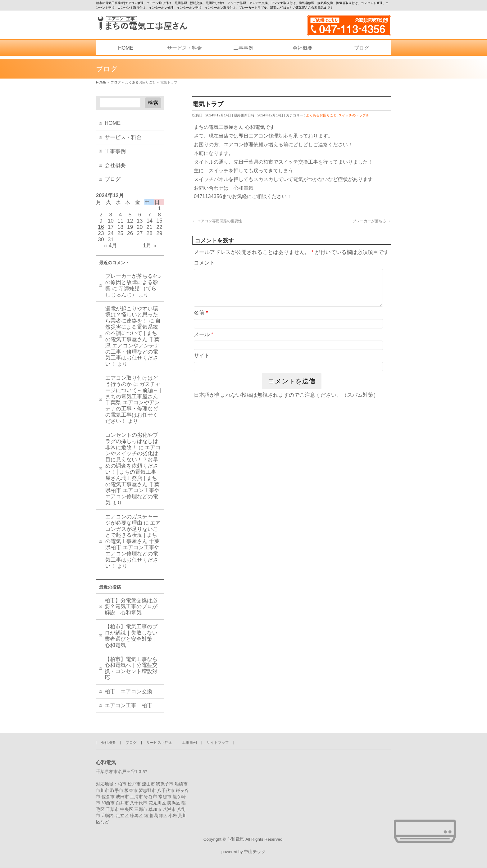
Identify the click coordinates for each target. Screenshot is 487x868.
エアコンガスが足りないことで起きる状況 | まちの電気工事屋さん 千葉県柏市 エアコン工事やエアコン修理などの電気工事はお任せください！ (133, 549)
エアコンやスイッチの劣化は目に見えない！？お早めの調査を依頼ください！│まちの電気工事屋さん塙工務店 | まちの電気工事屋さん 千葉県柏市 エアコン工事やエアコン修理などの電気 (133, 479)
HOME (113, 123)
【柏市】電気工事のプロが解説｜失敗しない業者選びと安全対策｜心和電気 (131, 641)
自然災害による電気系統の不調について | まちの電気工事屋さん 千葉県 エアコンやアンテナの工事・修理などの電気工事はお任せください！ (133, 347)
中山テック (255, 852)
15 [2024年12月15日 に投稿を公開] (159, 222)
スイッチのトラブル (354, 115)
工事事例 (115, 151)
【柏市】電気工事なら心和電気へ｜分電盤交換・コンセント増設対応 (131, 673)
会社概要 (115, 165)
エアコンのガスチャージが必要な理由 (132, 524)
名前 (201, 321)
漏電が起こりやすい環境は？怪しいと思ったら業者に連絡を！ (132, 319)
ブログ (113, 179)
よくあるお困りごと (321, 115)
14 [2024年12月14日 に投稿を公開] (149, 222)
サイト (202, 364)
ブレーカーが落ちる (372, 222)
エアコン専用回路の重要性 (217, 222)
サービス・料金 (123, 137)
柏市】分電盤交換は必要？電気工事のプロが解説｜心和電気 (131, 611)
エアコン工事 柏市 (128, 710)
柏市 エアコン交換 (128, 696)
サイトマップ (218, 742)
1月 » (150, 249)
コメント (204, 264)
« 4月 (111, 249)
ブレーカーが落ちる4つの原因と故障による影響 (133, 287)
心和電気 (235, 839)
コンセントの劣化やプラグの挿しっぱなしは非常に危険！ (132, 445)
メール (204, 343)
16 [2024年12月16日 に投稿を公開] (101, 229)
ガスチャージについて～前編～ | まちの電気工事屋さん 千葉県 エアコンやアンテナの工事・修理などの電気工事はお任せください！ (133, 407)
